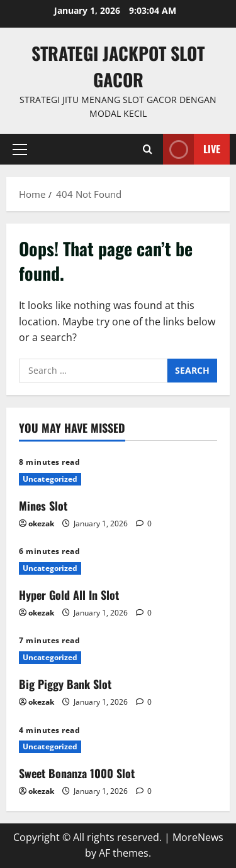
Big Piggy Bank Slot (65, 684)
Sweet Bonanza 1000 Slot (77, 773)
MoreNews (198, 837)
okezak (41, 524)
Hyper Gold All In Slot (69, 595)
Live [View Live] (192, 149)
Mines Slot (43, 506)
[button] (20, 149)
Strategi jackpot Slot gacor (118, 66)
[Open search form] (148, 149)
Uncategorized (50, 479)
